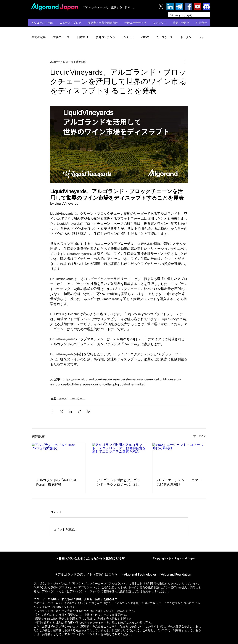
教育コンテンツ (106, 37)
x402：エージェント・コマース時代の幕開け (179, 482)
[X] (161, 7)
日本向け (83, 37)
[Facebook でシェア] (52, 411)
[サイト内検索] (189, 16)
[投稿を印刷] (88, 411)
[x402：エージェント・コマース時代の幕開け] (179, 458)
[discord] (206, 7)
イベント (128, 37)
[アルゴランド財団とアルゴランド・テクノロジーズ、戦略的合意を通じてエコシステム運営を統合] (119, 458)
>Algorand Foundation (176, 574)
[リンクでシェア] (79, 411)
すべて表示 (200, 436)
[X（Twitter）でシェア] (61, 411)
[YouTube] (197, 7)
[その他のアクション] (186, 62)
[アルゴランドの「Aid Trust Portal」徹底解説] (59, 458)
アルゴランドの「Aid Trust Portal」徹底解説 (56, 482)
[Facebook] (188, 7)
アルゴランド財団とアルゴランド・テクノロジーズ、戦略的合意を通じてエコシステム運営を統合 (118, 483)
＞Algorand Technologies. (140, 574)
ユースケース (165, 37)
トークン (186, 37)
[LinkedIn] (170, 7)
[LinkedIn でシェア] (70, 411)
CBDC (145, 37)
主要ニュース (61, 37)
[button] (42, 23)
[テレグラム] (179, 7)
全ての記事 (39, 37)
